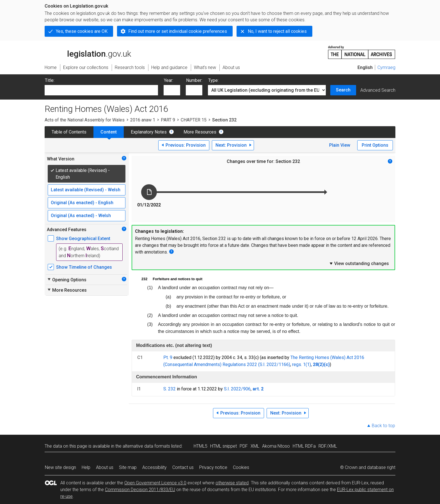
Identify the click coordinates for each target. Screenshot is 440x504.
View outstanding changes (359, 263)
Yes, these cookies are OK (82, 31)
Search (343, 90)
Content (109, 132)
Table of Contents (69, 132)
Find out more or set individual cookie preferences (178, 31)
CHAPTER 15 (194, 120)
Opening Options (67, 280)
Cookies (241, 467)
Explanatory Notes (149, 132)
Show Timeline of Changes (84, 267)
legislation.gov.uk (88, 52)
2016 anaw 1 (143, 120)
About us (105, 467)
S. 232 (169, 389)
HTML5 (200, 446)
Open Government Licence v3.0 (155, 483)
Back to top (383, 426)
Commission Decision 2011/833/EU (140, 490)
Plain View (340, 145)
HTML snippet (224, 446)
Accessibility (154, 467)
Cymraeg (386, 67)
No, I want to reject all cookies (277, 31)
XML (255, 446)
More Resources (200, 132)
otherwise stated (232, 483)
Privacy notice (213, 467)
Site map (128, 467)
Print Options (375, 145)
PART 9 (168, 120)
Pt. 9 (168, 357)
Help (86, 467)
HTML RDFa (304, 446)
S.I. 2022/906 (237, 389)
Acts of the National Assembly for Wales (85, 120)
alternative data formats (146, 446)
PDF (244, 446)
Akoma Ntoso (276, 446)
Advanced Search (378, 90)
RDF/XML (328, 446)
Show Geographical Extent (83, 239)
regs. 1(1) (302, 364)
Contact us (183, 467)
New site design (60, 467)
